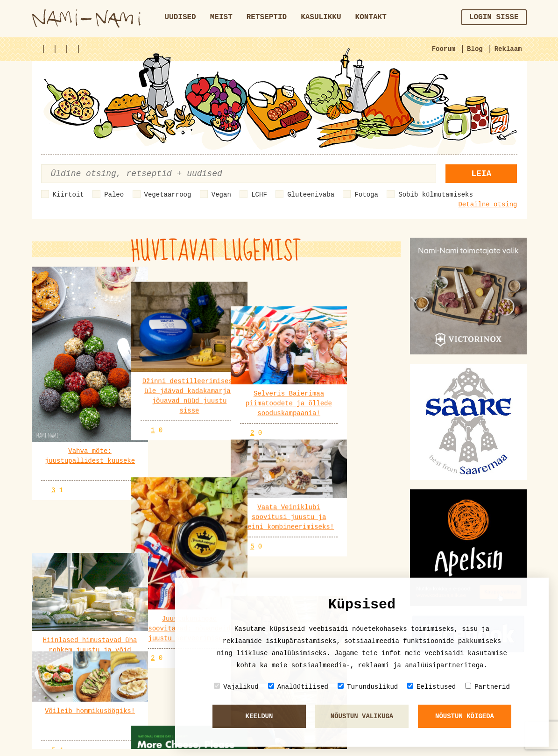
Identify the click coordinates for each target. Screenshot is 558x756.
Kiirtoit (68, 195)
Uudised (180, 17)
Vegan (221, 195)
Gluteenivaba (311, 195)
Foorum (444, 49)
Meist (221, 17)
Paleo (114, 195)
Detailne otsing (487, 205)
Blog (475, 49)
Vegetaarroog (168, 195)
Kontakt (371, 17)
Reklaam (508, 49)
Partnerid (487, 687)
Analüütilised (298, 687)
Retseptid (267, 17)
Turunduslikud (368, 687)
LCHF (259, 195)
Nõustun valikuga (362, 716)
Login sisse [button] (494, 17)
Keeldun (259, 716)
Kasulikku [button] (321, 17)
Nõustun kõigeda (465, 716)
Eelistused (431, 687)
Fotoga (366, 195)
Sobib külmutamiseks (436, 195)
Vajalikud (236, 687)
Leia (481, 174)
